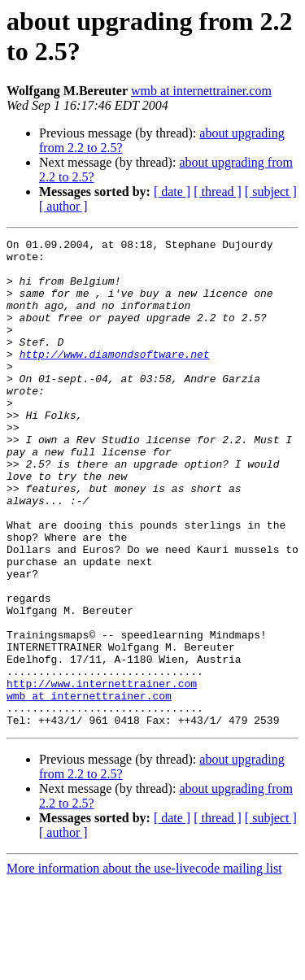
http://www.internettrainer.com (102, 773)
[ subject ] (271, 192)
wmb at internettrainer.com (201, 91)
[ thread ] (218, 192)
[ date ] (172, 192)
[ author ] (63, 206)
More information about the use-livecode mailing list (144, 966)
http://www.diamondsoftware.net (115, 378)
